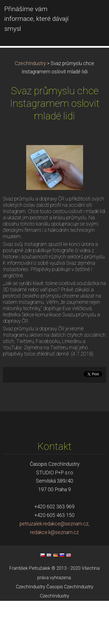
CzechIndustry (30, 107)
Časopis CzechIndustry (70, 630)
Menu (93, 13)
